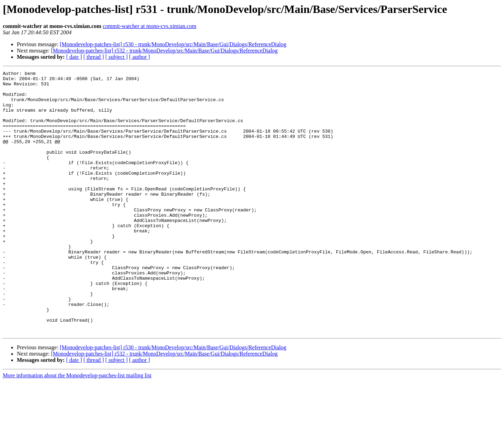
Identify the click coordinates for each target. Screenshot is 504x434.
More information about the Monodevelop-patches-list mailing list (77, 428)
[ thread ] (94, 57)
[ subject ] (117, 57)
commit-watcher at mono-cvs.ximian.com (149, 26)
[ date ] (74, 57)
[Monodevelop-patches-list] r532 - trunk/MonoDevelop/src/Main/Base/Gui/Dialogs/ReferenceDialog (164, 51)
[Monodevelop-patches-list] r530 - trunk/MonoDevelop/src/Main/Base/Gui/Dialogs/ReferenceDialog (173, 44)
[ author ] (140, 57)
